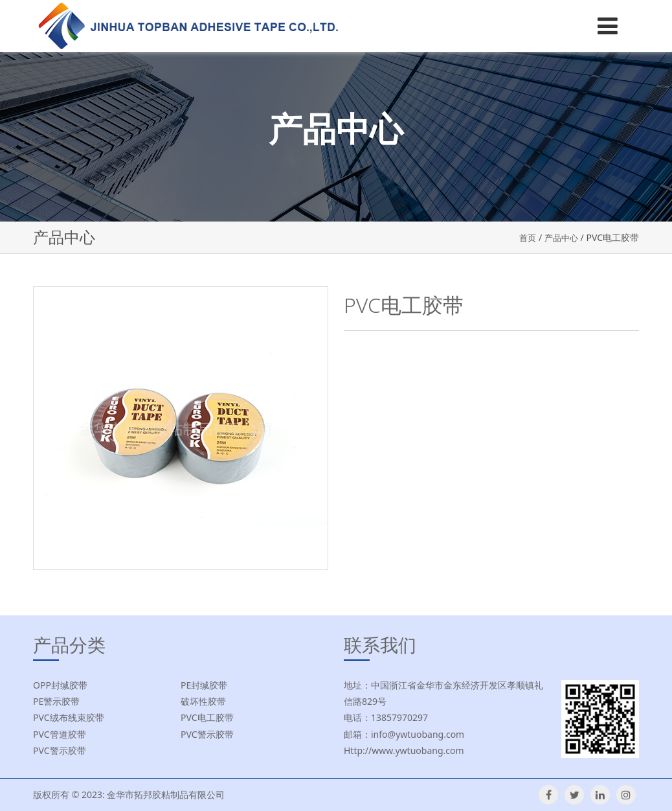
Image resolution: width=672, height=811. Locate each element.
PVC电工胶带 (207, 717)
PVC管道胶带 (60, 734)
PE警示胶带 (56, 701)
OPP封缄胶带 (60, 685)
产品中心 (560, 237)
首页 (524, 237)
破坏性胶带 (203, 701)
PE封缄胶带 (204, 685)
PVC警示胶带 (207, 734)
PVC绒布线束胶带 (69, 717)
